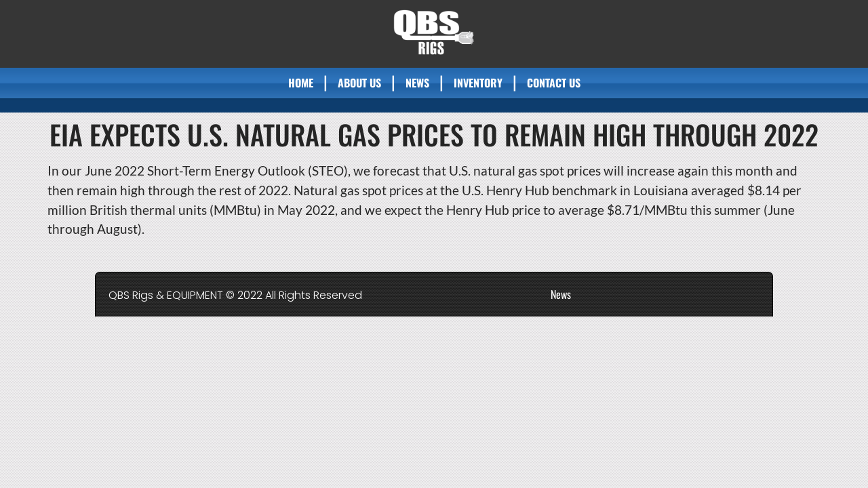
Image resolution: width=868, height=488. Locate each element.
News (417, 83)
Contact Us (554, 83)
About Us (359, 83)
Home (301, 83)
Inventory (478, 83)
